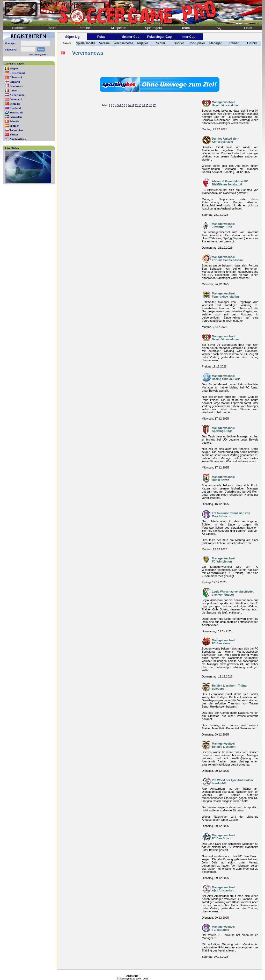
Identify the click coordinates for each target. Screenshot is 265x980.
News (67, 43)
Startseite (19, 28)
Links (248, 28)
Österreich (16, 99)
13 (140, 105)
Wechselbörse (123, 43)
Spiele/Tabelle (86, 43)
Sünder (179, 43)
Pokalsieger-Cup (160, 37)
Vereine (104, 43)
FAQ (218, 28)
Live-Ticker (12, 148)
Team (186, 28)
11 (133, 105)
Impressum (132, 976)
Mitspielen (119, 28)
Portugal (15, 104)
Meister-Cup (130, 37)
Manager (215, 43)
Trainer (234, 43)
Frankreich (16, 86)
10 (129, 105)
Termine (84, 28)
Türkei (14, 134)
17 (154, 105)
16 (150, 105)
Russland (15, 108)
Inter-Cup (188, 37)
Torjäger (142, 43)
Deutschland (17, 73)
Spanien (14, 126)
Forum (52, 28)
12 (136, 105)
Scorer (161, 43)
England (15, 82)
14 (143, 105)
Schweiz (14, 121)
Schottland (16, 112)
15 (147, 105)
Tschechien (16, 130)
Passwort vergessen (38, 55)
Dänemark (16, 77)
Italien (14, 90)
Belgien (14, 68)
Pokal (101, 37)
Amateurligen (18, 139)
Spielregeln (153, 28)
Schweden (16, 117)
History (252, 43)
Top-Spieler (197, 43)
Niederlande (17, 95)
